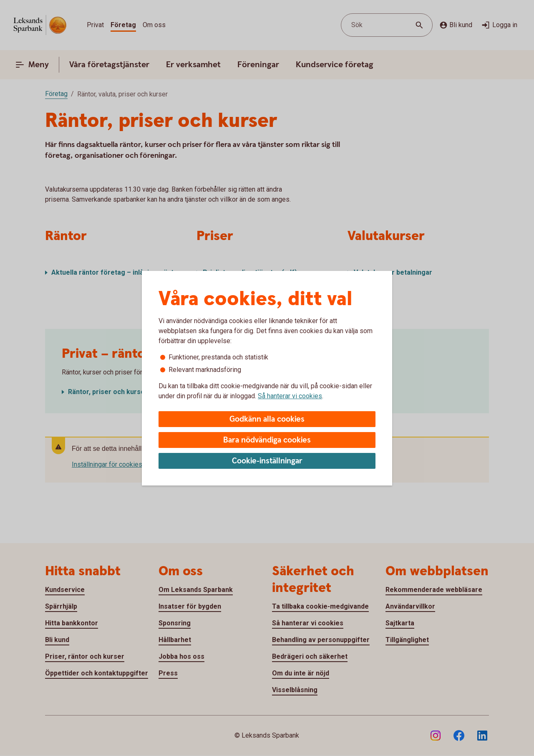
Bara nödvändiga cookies (267, 440)
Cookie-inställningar (267, 461)
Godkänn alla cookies (267, 419)
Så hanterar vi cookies (290, 396)
